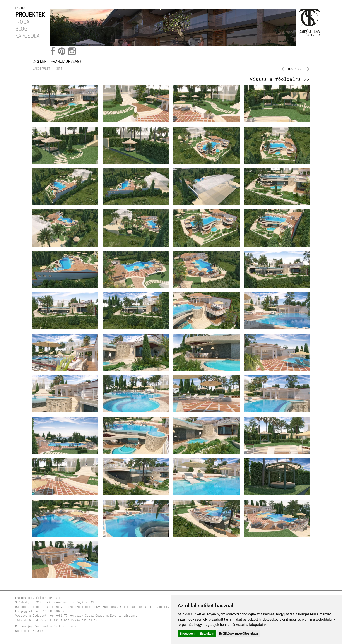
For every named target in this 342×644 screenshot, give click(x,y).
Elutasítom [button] (207, 634)
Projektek (30, 15)
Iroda (22, 22)
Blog (21, 29)
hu (23, 8)
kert (59, 69)
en (17, 8)
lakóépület (41, 69)
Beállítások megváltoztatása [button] (238, 634)
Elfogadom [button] (187, 634)
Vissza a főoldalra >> (280, 79)
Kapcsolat (29, 36)
